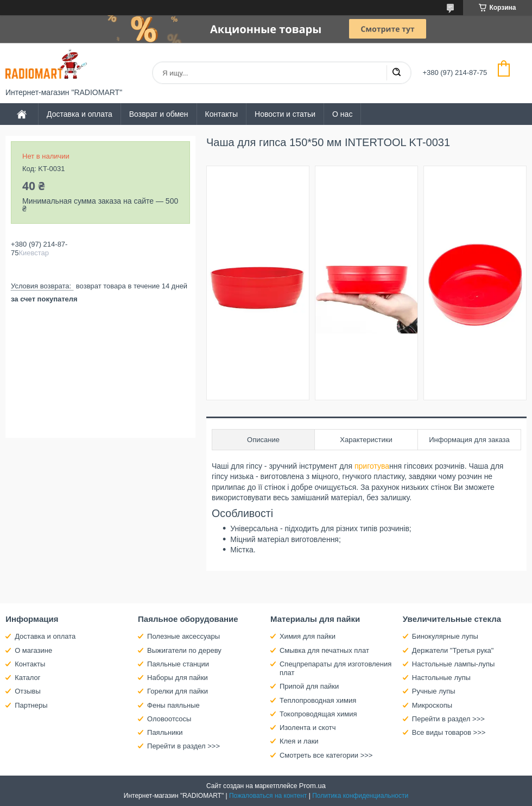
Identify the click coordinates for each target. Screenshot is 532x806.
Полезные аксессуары (183, 636)
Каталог (27, 678)
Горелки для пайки (178, 691)
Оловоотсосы (169, 719)
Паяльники (165, 732)
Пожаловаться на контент (268, 796)
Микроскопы (432, 705)
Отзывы (28, 691)
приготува (371, 466)
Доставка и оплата (80, 114)
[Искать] (396, 73)
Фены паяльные (173, 705)
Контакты (221, 114)
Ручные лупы (434, 691)
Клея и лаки (299, 741)
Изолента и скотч (308, 728)
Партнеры (31, 705)
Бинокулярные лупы (445, 636)
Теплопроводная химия (318, 700)
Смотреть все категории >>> (326, 755)
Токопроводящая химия (318, 714)
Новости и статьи (285, 114)
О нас (342, 114)
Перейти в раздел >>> (183, 746)
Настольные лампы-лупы (454, 664)
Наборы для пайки (178, 678)
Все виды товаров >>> (449, 732)
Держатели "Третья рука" (453, 650)
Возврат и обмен (159, 114)
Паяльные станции (178, 664)
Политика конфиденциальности (360, 796)
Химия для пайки (308, 636)
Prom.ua (312, 786)
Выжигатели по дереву (184, 650)
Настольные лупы (441, 678)
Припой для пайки (309, 686)
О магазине (33, 650)
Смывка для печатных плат (324, 650)
